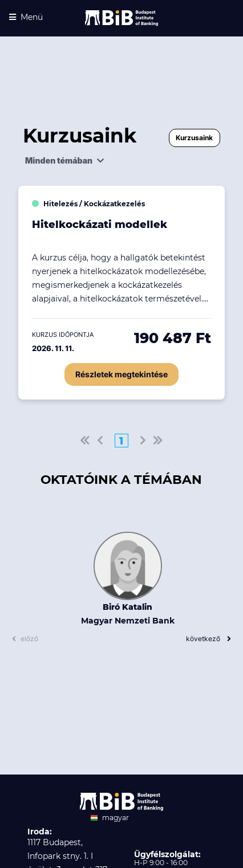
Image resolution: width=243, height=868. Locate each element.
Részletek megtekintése (121, 374)
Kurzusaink (194, 138)
